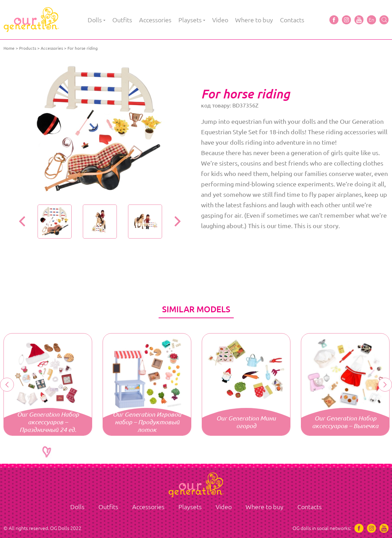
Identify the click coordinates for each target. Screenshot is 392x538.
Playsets (190, 20)
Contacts (292, 20)
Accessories (155, 20)
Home (9, 48)
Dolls (95, 20)
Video (220, 20)
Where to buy (254, 20)
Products (28, 48)
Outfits (122, 20)
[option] (100, 130)
